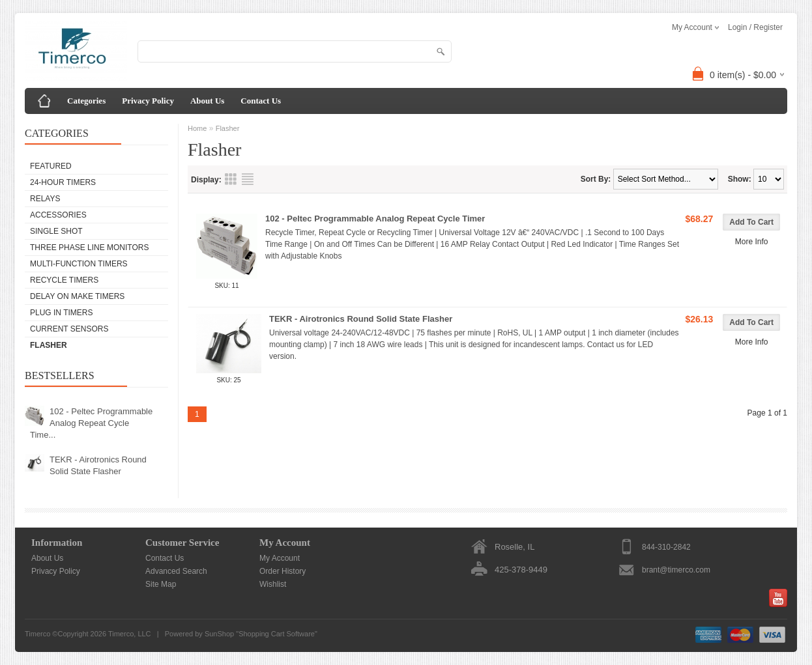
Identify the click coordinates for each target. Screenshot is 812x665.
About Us (207, 101)
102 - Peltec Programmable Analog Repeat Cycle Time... (91, 423)
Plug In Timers (61, 313)
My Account (280, 558)
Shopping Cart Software (277, 634)
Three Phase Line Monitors (89, 248)
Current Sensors (69, 329)
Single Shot (56, 231)
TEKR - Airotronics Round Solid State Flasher (98, 465)
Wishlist (273, 584)
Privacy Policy (148, 101)
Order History (283, 571)
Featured (51, 166)
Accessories (58, 215)
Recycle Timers (64, 280)
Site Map (161, 584)
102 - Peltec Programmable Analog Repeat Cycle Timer (375, 219)
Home (197, 128)
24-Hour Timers (63, 182)
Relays (45, 199)
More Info (752, 242)
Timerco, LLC (130, 634)
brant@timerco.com (676, 570)
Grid (231, 179)
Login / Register (755, 27)
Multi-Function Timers (79, 264)
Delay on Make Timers (77, 296)
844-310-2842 (666, 547)
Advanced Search (176, 571)
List (248, 179)
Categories (86, 101)
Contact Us (261, 101)
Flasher (49, 345)
